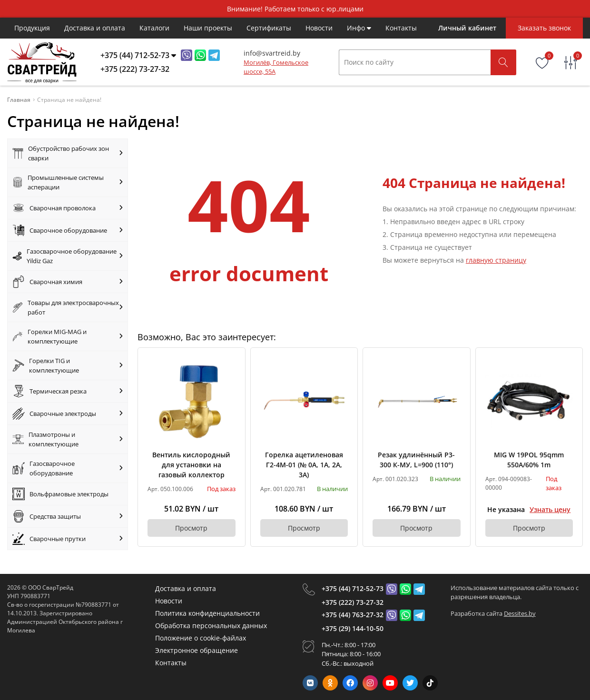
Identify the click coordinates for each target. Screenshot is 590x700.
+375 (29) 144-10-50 (353, 628)
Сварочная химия (68, 282)
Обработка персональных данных (211, 626)
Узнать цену (550, 509)
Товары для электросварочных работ (68, 307)
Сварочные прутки (68, 539)
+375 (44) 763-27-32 (353, 615)
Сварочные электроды (68, 414)
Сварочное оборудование (68, 230)
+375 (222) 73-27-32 (353, 602)
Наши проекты (208, 28)
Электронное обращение (197, 650)
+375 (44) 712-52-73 (353, 588)
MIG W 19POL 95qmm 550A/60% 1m (529, 460)
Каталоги (154, 28)
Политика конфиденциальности (207, 613)
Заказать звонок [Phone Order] (544, 28)
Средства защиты (68, 516)
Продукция (32, 28)
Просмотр (191, 528)
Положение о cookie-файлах (201, 638)
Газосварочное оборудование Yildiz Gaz (68, 256)
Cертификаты (269, 28)
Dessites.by (520, 613)
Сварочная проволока (68, 208)
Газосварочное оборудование (68, 468)
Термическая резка (68, 391)
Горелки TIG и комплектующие (68, 365)
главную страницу (496, 260)
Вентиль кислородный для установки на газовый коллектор (191, 465)
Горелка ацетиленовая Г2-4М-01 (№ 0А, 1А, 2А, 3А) (304, 465)
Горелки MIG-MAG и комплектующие (68, 336)
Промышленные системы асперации (68, 182)
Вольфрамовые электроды (60, 494)
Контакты (401, 28)
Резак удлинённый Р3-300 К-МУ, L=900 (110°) (416, 460)
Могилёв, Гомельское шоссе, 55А (276, 67)
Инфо (359, 28)
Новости (319, 28)
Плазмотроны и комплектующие (68, 439)
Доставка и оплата (95, 28)
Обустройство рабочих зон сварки (68, 153)
